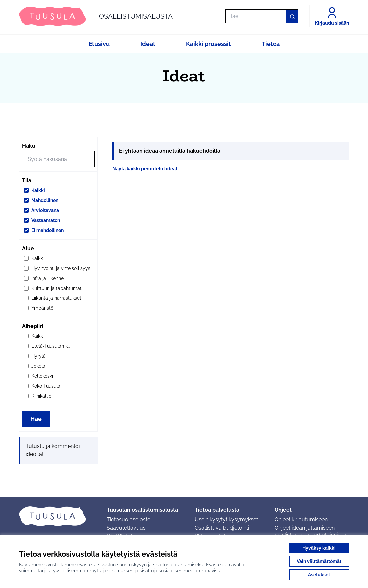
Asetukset (319, 575)
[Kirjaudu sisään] (332, 16)
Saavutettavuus (126, 528)
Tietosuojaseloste (129, 520)
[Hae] (262, 16)
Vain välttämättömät (319, 561)
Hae (36, 419)
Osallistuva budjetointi (222, 528)
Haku (29, 146)
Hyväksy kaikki (319, 548)
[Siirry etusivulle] (96, 16)
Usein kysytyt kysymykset (226, 520)
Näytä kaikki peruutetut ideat (145, 169)
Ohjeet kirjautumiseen (301, 520)
